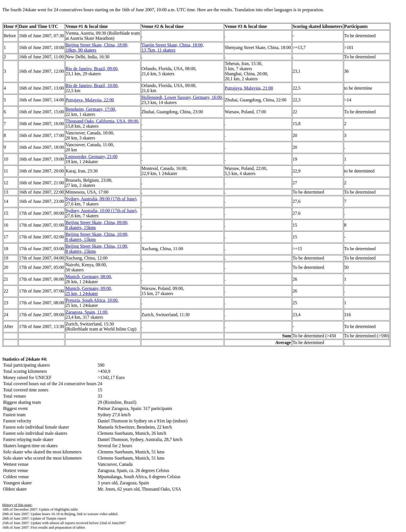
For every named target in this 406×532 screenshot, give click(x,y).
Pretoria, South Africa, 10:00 (92, 300)
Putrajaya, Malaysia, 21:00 (249, 88)
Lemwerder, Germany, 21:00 (92, 157)
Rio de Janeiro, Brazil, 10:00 (92, 86)
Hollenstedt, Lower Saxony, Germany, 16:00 (182, 97)
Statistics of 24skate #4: (25, 359)
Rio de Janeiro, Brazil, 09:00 (92, 69)
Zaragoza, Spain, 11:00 (87, 312)
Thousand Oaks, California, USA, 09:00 (102, 121)
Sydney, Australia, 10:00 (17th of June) (101, 211)
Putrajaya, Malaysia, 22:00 (90, 100)
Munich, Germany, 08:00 (88, 277)
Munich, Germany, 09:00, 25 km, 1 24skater (89, 291)
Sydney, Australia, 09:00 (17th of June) (101, 199)
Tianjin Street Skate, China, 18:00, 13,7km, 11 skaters (173, 47)
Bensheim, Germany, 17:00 (90, 109)
